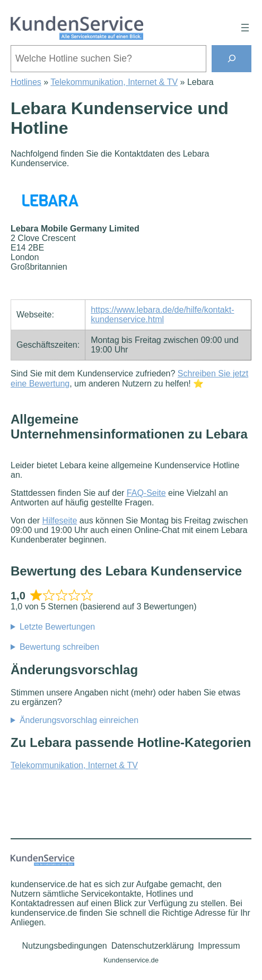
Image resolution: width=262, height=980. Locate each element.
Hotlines (26, 82)
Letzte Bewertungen (57, 627)
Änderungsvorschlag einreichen (79, 720)
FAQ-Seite (146, 493)
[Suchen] (232, 59)
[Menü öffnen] (245, 28)
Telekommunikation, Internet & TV (114, 82)
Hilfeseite (60, 521)
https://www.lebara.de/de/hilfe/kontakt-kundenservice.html (162, 315)
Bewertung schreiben (59, 647)
